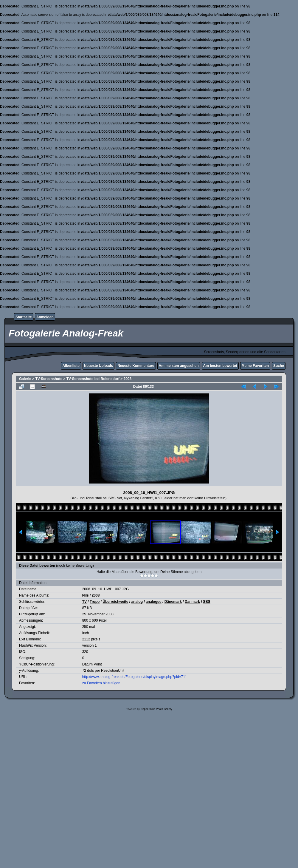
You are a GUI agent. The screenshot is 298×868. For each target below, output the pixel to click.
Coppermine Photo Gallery (156, 709)
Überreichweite (115, 602)
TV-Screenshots (49, 379)
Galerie (25, 379)
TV (84, 602)
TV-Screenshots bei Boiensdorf (93, 379)
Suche (279, 366)
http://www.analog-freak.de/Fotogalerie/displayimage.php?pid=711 (135, 677)
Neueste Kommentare (136, 366)
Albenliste (71, 366)
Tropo (95, 602)
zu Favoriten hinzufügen (101, 683)
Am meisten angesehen (179, 366)
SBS (207, 602)
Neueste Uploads (98, 366)
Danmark (192, 602)
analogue (154, 602)
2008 (128, 379)
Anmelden (45, 317)
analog (137, 602)
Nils (86, 595)
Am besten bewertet (220, 366)
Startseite (24, 317)
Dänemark (173, 602)
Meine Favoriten (255, 366)
